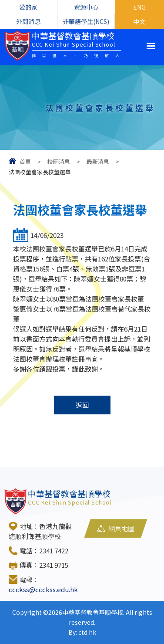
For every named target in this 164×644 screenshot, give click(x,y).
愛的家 (28, 7)
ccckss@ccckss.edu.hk (43, 589)
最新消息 (98, 161)
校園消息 (59, 161)
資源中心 (86, 7)
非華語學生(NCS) (86, 21)
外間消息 (28, 21)
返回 (82, 405)
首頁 (25, 161)
